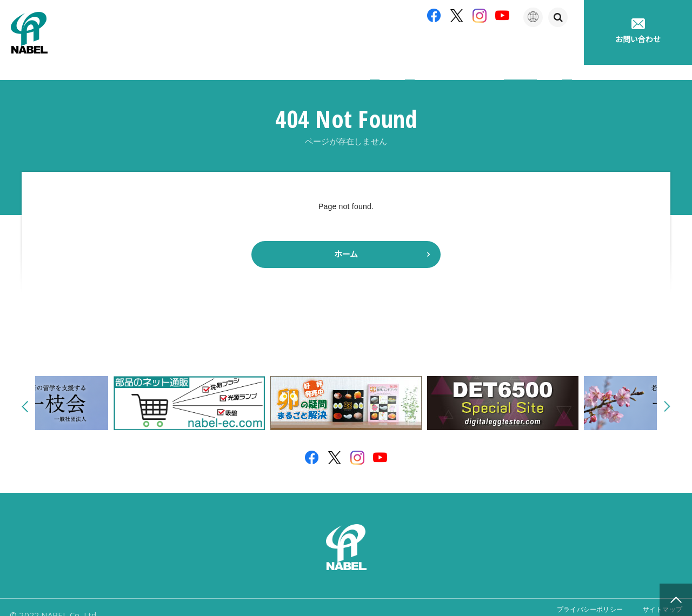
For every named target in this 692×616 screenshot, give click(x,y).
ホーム (346, 239)
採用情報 (554, 48)
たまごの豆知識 (483, 48)
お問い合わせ (638, 31)
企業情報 (265, 48)
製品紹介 (325, 48)
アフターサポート (399, 48)
